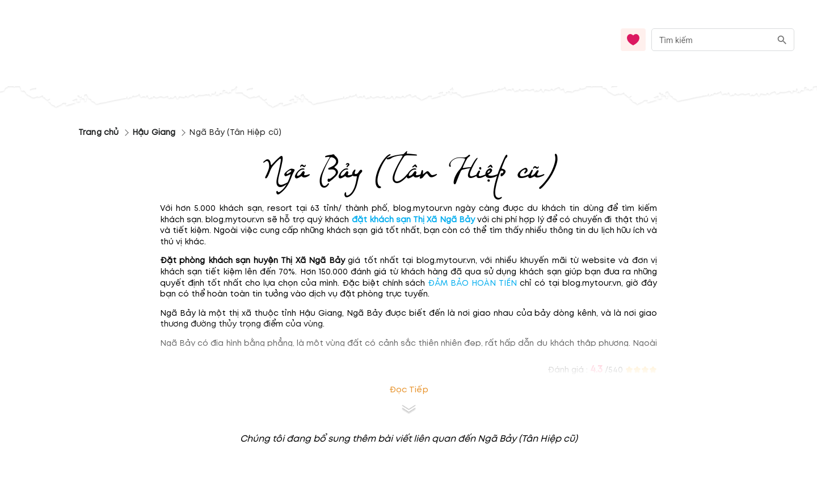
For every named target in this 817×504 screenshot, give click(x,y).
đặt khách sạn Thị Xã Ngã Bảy (413, 220)
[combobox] (723, 40)
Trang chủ (98, 132)
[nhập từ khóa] (711, 39)
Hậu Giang (154, 132)
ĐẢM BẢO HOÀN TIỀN (472, 283)
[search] (782, 40)
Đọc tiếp (409, 390)
